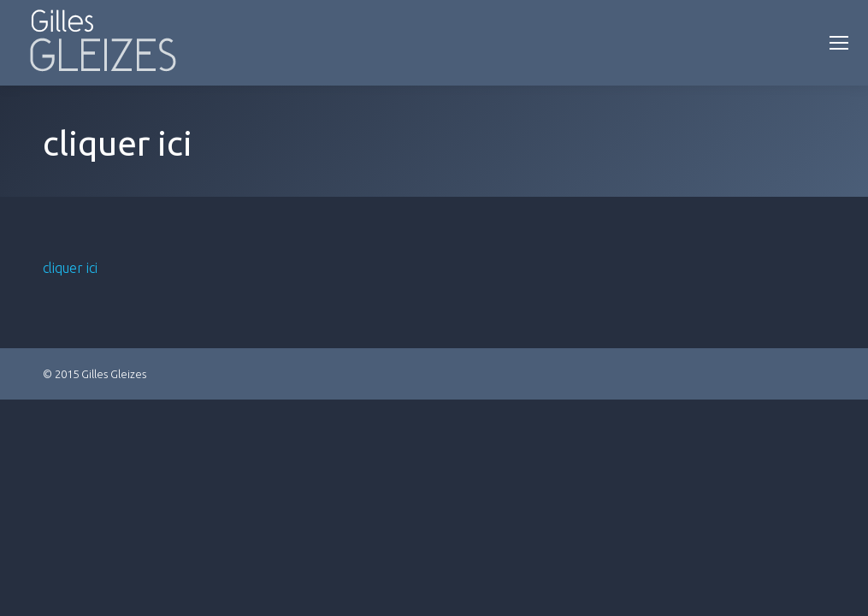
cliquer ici (70, 268)
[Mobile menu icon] (839, 43)
